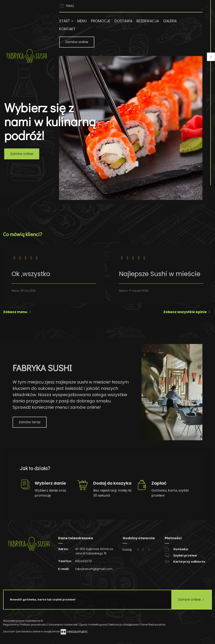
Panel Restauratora (153, 625)
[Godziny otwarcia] (149, 550)
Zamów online (77, 42)
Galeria (170, 21)
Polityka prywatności (34, 625)
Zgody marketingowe (93, 625)
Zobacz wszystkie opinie (188, 312)
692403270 (83, 561)
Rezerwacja (148, 21)
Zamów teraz (30, 422)
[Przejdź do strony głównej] (27, 56)
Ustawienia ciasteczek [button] (63, 625)
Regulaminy (11, 625)
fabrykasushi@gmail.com (94, 569)
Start (66, 21)
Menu (82, 21)
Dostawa (123, 21)
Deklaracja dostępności (124, 625)
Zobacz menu (18, 312)
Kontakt (67, 29)
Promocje (101, 21)
